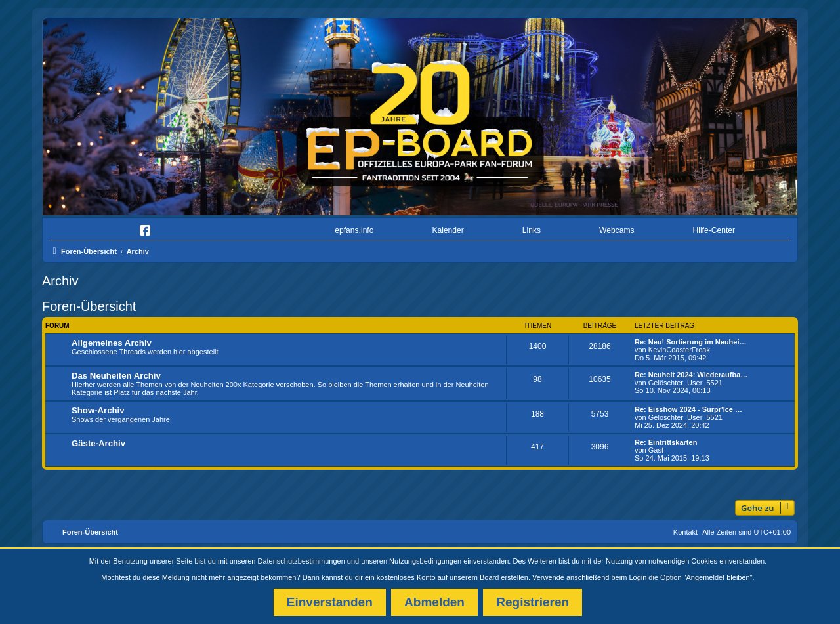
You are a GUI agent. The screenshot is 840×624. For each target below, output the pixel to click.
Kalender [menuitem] (448, 230)
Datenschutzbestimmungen (302, 561)
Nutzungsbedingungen (425, 561)
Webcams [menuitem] (617, 230)
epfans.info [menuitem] (354, 230)
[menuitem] (88, 231)
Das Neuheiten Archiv (116, 376)
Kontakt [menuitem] (685, 532)
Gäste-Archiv (98, 443)
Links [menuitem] (532, 230)
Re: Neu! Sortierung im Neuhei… (691, 342)
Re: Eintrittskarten (666, 442)
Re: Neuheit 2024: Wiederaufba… (691, 375)
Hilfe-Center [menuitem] (714, 230)
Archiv (60, 281)
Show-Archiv (98, 410)
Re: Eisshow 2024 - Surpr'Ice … (688, 409)
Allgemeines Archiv (112, 343)
